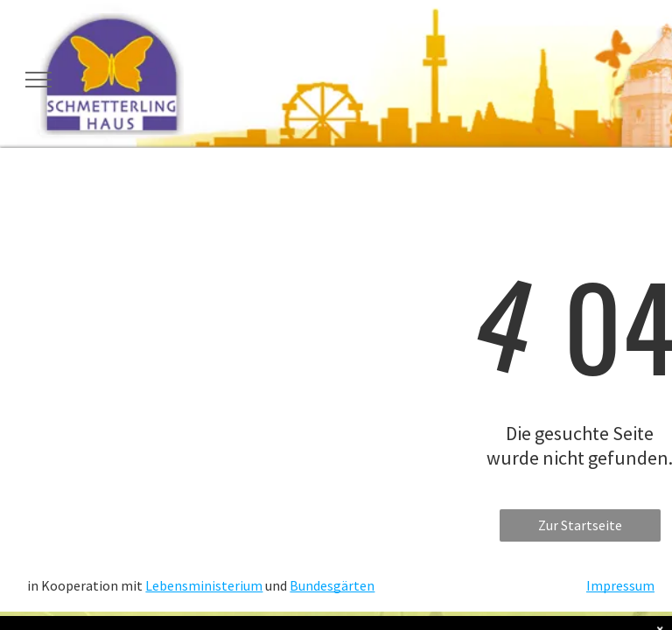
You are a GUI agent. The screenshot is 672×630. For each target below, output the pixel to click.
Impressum (620, 585)
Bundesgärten (332, 585)
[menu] (38, 80)
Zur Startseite (580, 525)
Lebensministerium (204, 585)
